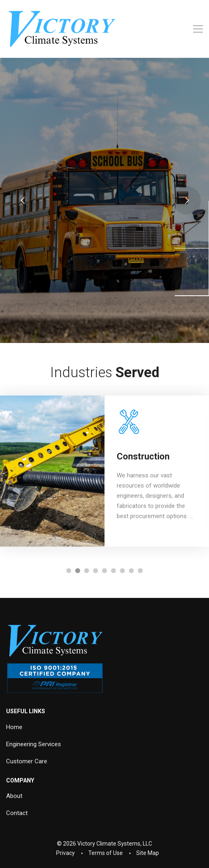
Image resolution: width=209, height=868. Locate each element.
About (14, 796)
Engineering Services (34, 744)
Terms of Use (106, 853)
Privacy (65, 853)
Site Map (148, 853)
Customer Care (27, 761)
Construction (143, 456)
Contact (17, 813)
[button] (69, 571)
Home (14, 727)
